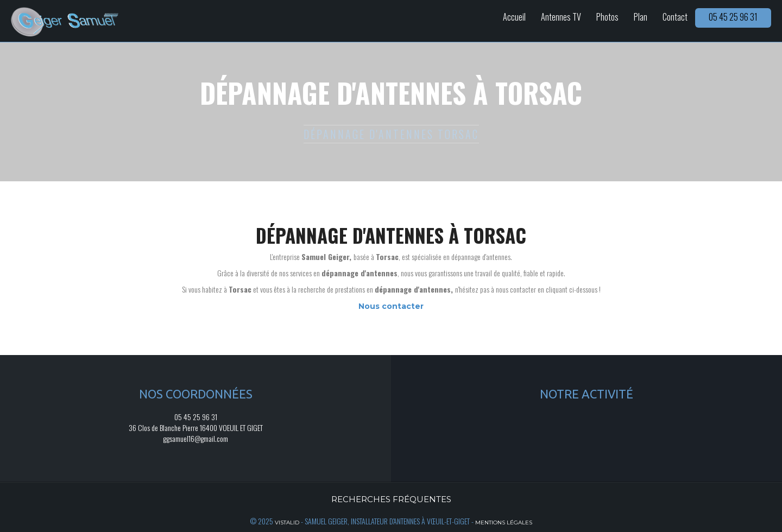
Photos (607, 17)
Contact (675, 17)
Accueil (514, 17)
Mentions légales (504, 522)
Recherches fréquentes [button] (391, 499)
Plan (641, 17)
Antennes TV (561, 17)
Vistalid (287, 522)
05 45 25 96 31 (733, 17)
